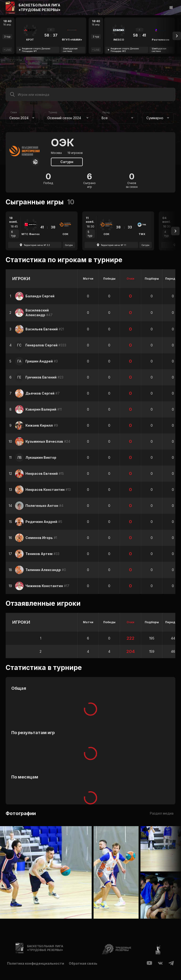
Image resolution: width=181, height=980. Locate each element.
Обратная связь (83, 963)
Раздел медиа (162, 813)
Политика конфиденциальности (36, 963)
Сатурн (67, 162)
